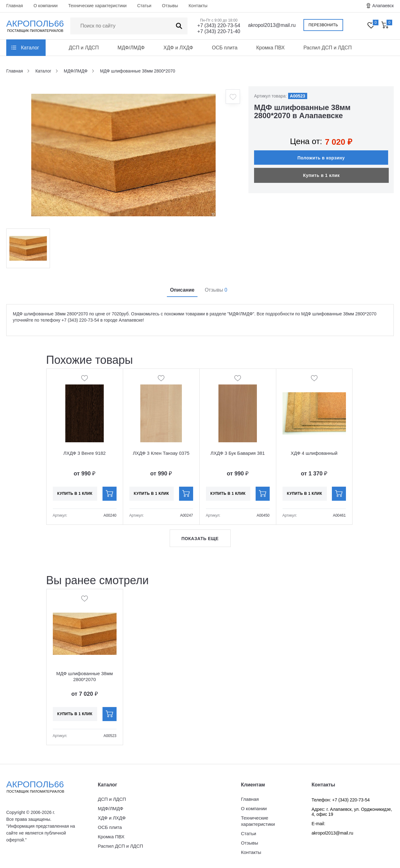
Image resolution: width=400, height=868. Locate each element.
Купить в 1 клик (321, 175)
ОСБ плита (225, 48)
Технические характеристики (97, 6)
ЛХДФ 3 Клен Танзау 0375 (161, 453)
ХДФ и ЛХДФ (178, 48)
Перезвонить (323, 25)
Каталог (30, 48)
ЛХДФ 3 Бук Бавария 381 (238, 453)
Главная (15, 6)
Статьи (144, 6)
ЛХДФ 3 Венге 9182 (85, 453)
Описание (182, 290)
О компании (45, 6)
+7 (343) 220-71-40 (219, 31)
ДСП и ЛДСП (84, 48)
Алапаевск (383, 6)
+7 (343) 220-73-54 (219, 25)
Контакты (198, 6)
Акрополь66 (41, 787)
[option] (123, 155)
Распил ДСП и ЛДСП (328, 48)
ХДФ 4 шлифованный (314, 453)
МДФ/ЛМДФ (131, 48)
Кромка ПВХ (270, 48)
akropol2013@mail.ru (272, 25)
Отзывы (170, 6)
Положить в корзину (321, 158)
